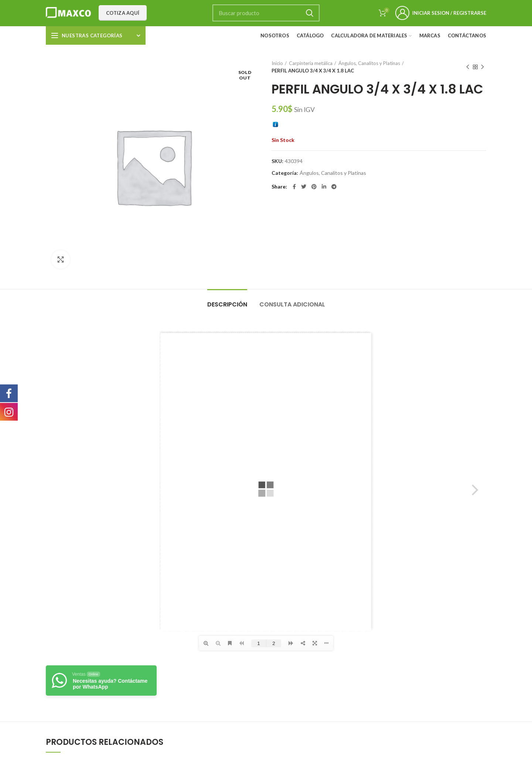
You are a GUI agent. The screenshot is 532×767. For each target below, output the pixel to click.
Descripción (227, 304)
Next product (482, 67)
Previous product (468, 67)
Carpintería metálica (311, 63)
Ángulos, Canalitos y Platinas (369, 63)
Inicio (277, 63)
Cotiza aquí (123, 13)
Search (310, 13)
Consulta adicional (292, 304)
